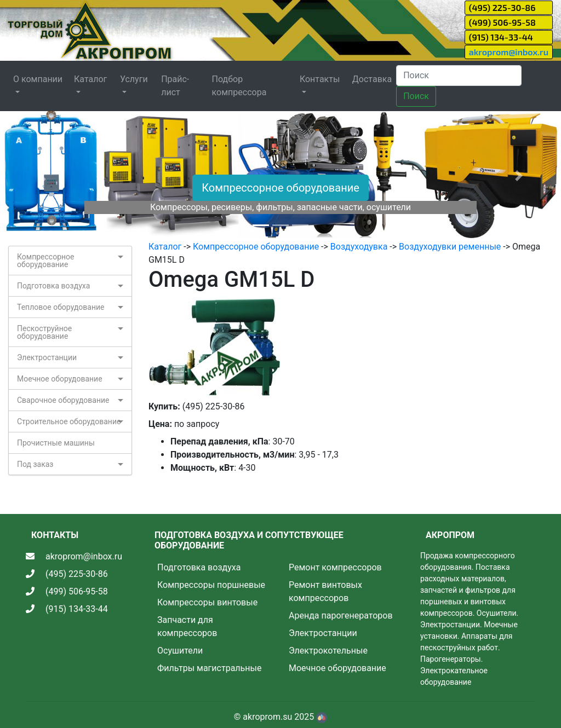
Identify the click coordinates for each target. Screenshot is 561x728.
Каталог (165, 247)
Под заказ (35, 464)
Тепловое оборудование (61, 307)
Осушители (180, 651)
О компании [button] (38, 79)
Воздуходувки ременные (450, 247)
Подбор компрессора (239, 86)
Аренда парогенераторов (341, 616)
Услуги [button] (134, 79)
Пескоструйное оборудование (44, 332)
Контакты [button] (320, 79)
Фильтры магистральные (209, 668)
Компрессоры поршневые (211, 585)
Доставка (372, 79)
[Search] (459, 76)
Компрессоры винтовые (207, 602)
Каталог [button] (90, 79)
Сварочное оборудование (63, 400)
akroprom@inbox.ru (509, 52)
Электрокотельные (328, 651)
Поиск (416, 96)
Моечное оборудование (60, 379)
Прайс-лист (175, 86)
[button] (42, 176)
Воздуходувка (359, 247)
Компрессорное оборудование (280, 188)
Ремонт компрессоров (335, 567)
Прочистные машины (56, 443)
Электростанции (47, 357)
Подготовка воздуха (53, 286)
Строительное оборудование (69, 421)
